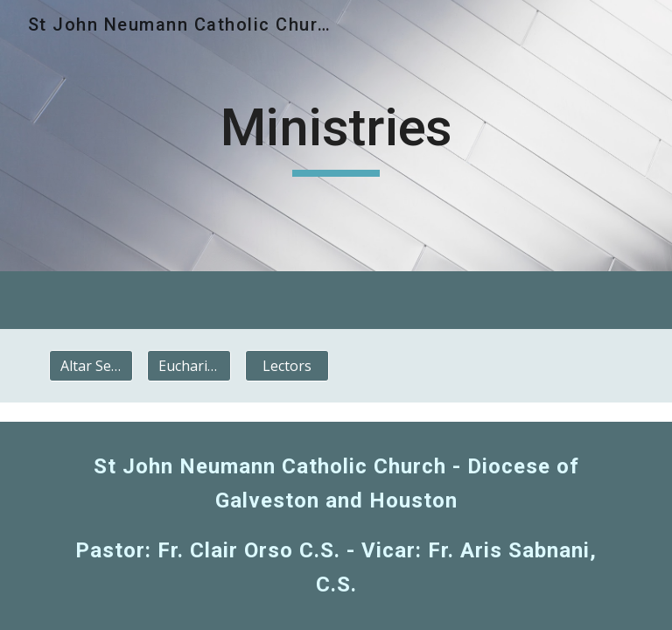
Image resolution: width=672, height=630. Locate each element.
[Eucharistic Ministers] (189, 366)
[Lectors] (287, 366)
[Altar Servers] (91, 366)
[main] (336, 136)
